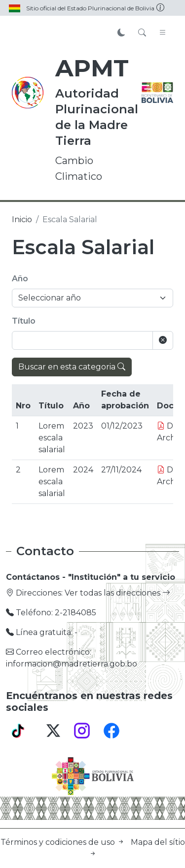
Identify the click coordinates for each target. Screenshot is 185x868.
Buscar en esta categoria (72, 367)
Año (20, 279)
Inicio (22, 219)
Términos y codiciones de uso (64, 842)
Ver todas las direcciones (117, 593)
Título (24, 321)
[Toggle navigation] (163, 33)
